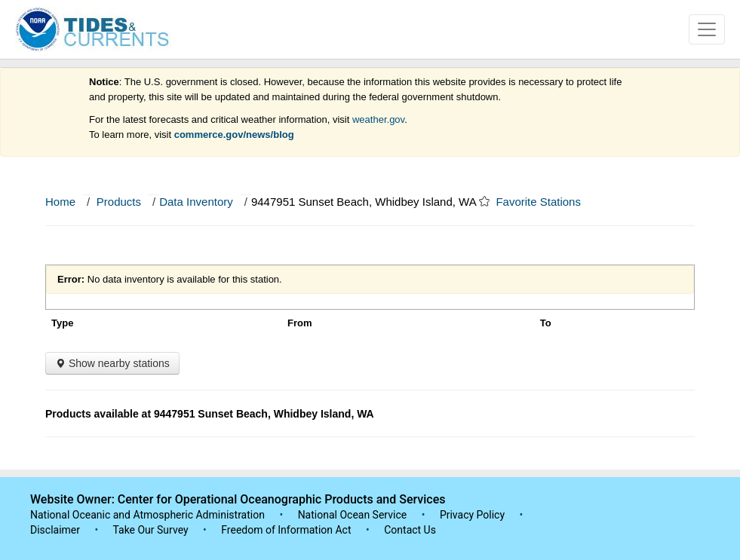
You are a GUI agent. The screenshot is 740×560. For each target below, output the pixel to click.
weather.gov (378, 119)
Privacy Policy (472, 515)
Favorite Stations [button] (545, 202)
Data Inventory (196, 202)
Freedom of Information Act (286, 530)
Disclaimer (55, 530)
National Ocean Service (353, 515)
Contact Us (410, 530)
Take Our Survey (152, 530)
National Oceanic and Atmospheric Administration (147, 515)
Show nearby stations (112, 363)
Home (60, 202)
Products (119, 202)
